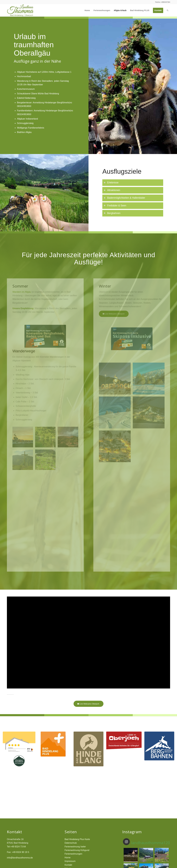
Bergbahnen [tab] (112, 213)
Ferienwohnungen (73, 854)
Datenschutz (71, 843)
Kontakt (68, 865)
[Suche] (168, 10)
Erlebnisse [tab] (111, 183)
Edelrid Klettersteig (26, 98)
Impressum (70, 861)
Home (68, 858)
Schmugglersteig (25, 123)
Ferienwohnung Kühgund (77, 850)
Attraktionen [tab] (112, 190)
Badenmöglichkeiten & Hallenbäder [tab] (124, 198)
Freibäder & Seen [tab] (115, 206)
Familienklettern (25, 111)
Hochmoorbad (24, 76)
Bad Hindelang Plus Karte (77, 839)
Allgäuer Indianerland (27, 119)
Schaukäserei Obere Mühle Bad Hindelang (38, 94)
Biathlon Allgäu (24, 132)
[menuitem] (87, 10)
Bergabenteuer (24, 103)
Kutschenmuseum (26, 89)
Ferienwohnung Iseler (75, 847)
